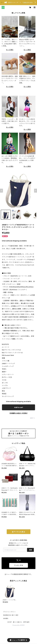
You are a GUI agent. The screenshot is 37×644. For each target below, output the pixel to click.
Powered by (18, 625)
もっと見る (10, 50)
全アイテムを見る (18, 532)
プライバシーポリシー (9, 612)
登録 (30, 550)
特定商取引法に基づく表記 (11, 615)
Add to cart (19, 407)
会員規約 (6, 618)
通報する (33, 418)
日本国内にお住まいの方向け (19, 413)
